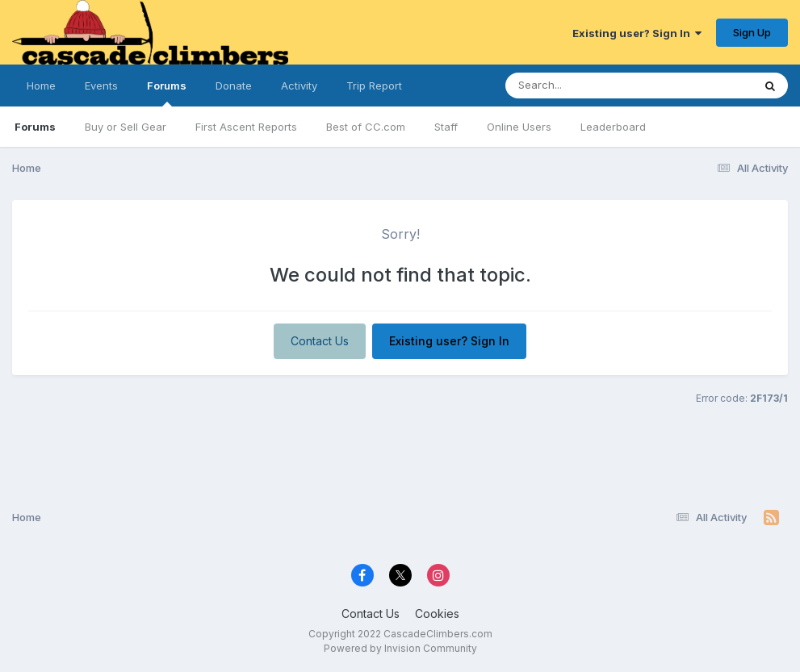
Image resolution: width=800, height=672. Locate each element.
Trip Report (374, 86)
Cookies (437, 614)
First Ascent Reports (246, 127)
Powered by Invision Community (400, 648)
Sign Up (752, 32)
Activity (299, 86)
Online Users (519, 127)
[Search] (585, 86)
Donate (234, 86)
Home (41, 86)
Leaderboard (613, 127)
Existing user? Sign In (637, 33)
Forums (167, 93)
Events (101, 86)
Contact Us (320, 341)
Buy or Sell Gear (126, 127)
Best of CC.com (366, 127)
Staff (446, 127)
